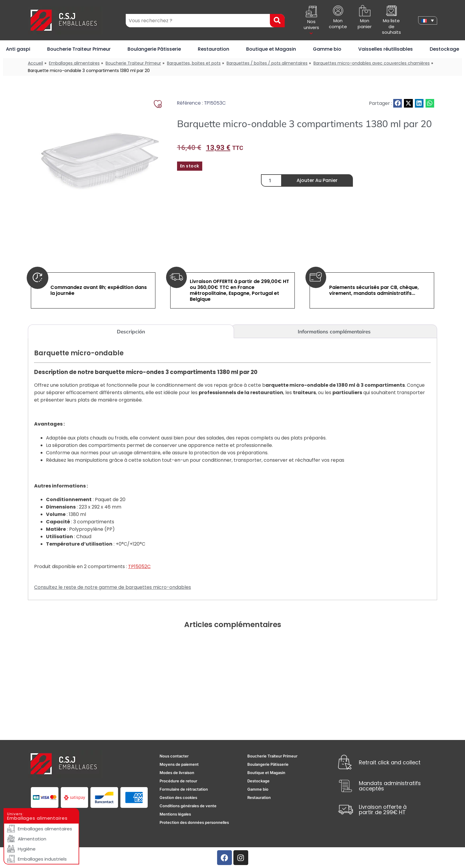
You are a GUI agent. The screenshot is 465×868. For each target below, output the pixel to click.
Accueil (35, 63)
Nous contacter (174, 756)
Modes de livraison (177, 773)
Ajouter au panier (317, 180)
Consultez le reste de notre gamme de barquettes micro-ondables (113, 587)
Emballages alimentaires (74, 63)
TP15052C (139, 566)
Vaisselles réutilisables (386, 49)
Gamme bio (327, 49)
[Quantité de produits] (271, 180)
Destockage (444, 49)
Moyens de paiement (179, 764)
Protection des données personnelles (194, 822)
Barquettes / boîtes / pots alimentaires (267, 63)
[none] (428, 20)
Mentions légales (175, 814)
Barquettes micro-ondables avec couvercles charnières (372, 63)
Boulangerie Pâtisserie (154, 49)
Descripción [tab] (131, 331)
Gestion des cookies (178, 797)
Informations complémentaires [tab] (334, 331)
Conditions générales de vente (188, 806)
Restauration (214, 49)
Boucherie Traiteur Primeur (79, 49)
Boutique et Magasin (271, 49)
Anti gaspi (18, 49)
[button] (398, 103)
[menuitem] (428, 20)
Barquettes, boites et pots (194, 63)
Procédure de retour (178, 781)
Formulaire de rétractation (184, 789)
